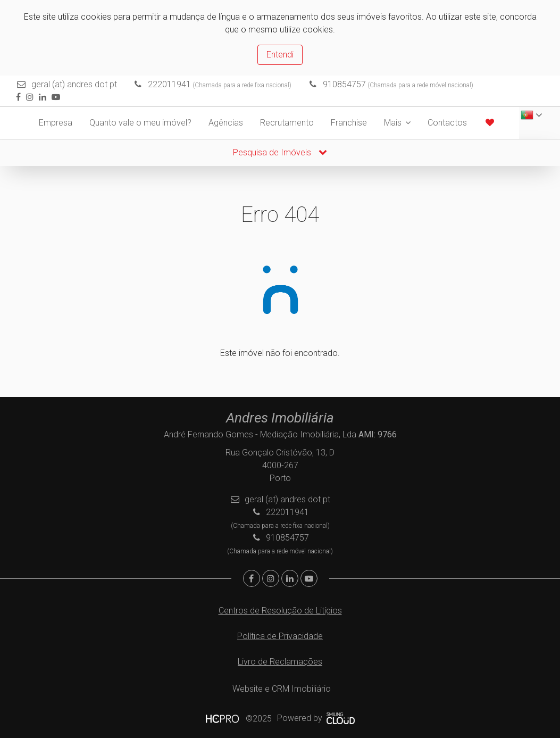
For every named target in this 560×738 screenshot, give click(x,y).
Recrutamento (287, 123)
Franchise (349, 123)
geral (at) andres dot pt (74, 84)
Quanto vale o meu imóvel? (140, 123)
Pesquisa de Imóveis (280, 152)
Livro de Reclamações (280, 662)
